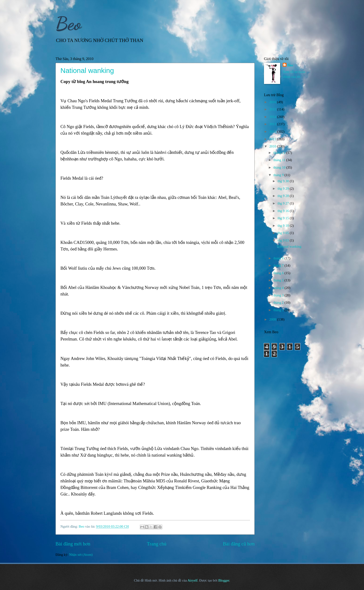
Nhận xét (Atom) (81, 555)
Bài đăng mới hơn (73, 544)
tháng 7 (279, 265)
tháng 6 (279, 273)
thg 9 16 (284, 211)
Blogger (224, 580)
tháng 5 (279, 280)
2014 (273, 117)
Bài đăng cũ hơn (239, 544)
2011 (273, 139)
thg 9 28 (284, 196)
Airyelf (193, 580)
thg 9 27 (284, 203)
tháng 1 (279, 310)
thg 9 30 (284, 181)
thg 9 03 (284, 240)
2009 (273, 319)
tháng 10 (280, 167)
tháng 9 (279, 175)
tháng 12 (280, 153)
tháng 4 (279, 288)
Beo (68, 23)
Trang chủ (157, 544)
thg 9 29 (284, 189)
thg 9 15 (284, 218)
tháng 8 (279, 258)
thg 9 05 (284, 233)
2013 (273, 124)
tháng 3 (279, 295)
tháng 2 (279, 303)
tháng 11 (280, 160)
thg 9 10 (284, 226)
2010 (273, 146)
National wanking (87, 70)
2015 (273, 109)
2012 (273, 132)
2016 (273, 102)
